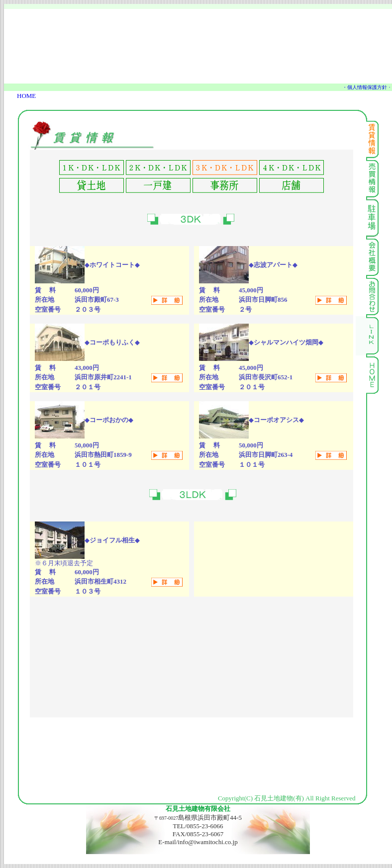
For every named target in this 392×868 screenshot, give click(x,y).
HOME (26, 96)
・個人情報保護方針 (365, 87)
